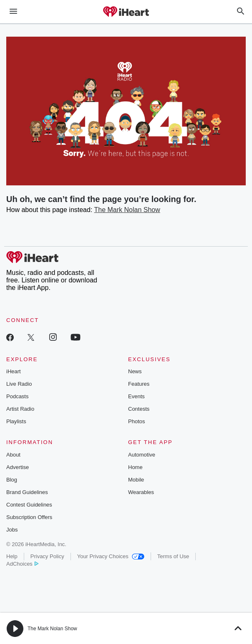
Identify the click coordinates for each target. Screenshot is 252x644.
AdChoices (22, 564)
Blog (12, 480)
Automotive (142, 455)
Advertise (18, 467)
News (135, 371)
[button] (15, 629)
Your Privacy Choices (111, 556)
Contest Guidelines (29, 505)
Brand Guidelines (27, 492)
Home (135, 467)
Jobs (12, 530)
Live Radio (19, 384)
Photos (136, 421)
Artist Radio (20, 409)
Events (136, 396)
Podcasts (17, 396)
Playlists (16, 421)
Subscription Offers (29, 517)
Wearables (141, 492)
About (13, 455)
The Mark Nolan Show (127, 210)
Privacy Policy (47, 556)
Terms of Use (173, 556)
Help (12, 556)
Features (139, 384)
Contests (139, 409)
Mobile (136, 480)
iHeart (14, 371)
